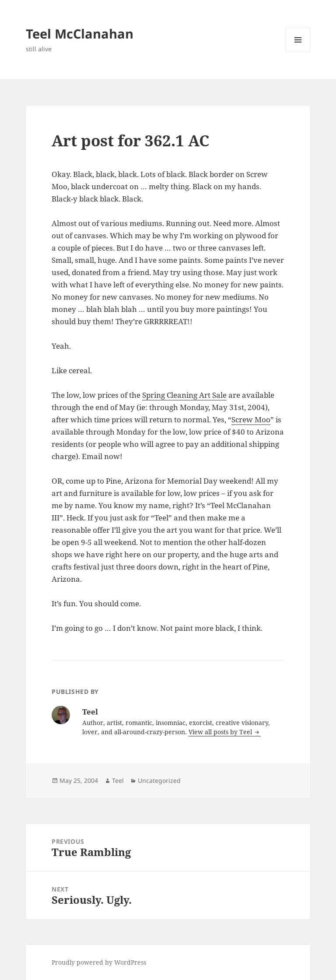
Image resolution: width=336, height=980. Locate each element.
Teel (118, 780)
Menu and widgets (298, 52)
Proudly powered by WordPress (99, 962)
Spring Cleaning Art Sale (184, 395)
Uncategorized (159, 780)
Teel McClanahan (80, 34)
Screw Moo (251, 419)
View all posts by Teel (221, 732)
